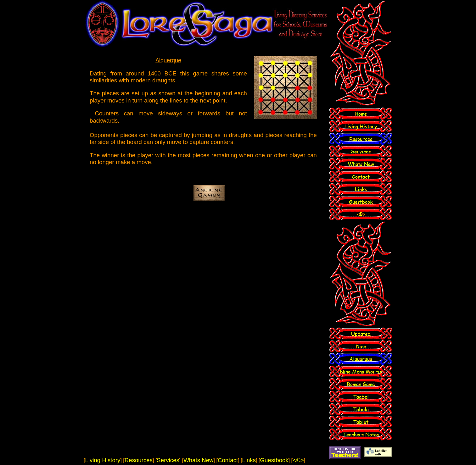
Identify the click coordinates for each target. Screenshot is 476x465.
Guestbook (274, 460)
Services (168, 460)
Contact (228, 460)
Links (249, 460)
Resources (139, 460)
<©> (298, 460)
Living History (103, 460)
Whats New (198, 460)
